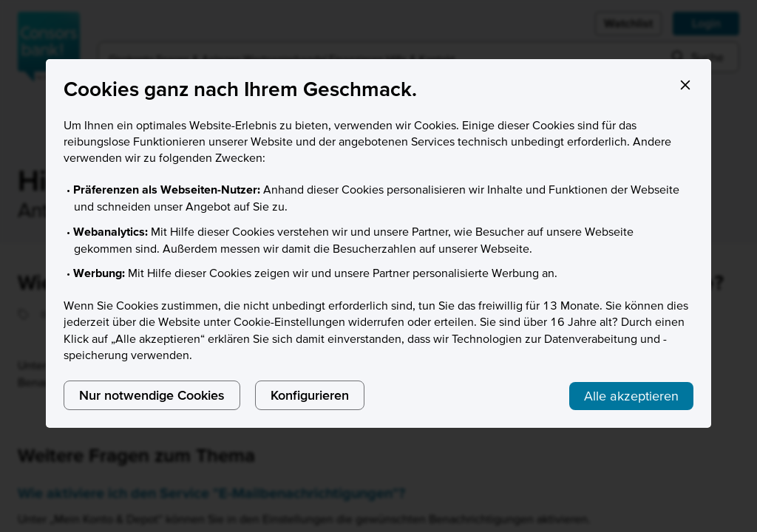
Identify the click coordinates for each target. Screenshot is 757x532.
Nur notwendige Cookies (152, 395)
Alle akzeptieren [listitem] (631, 396)
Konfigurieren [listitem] (310, 395)
